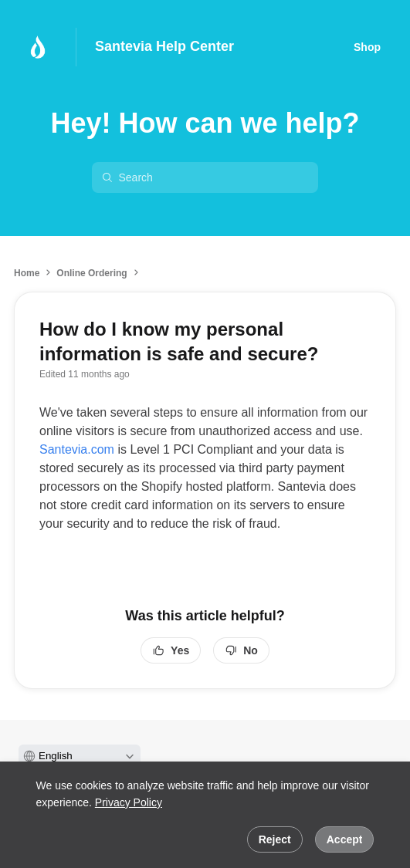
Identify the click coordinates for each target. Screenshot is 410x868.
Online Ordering (91, 273)
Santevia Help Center (164, 46)
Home (27, 273)
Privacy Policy (129, 802)
